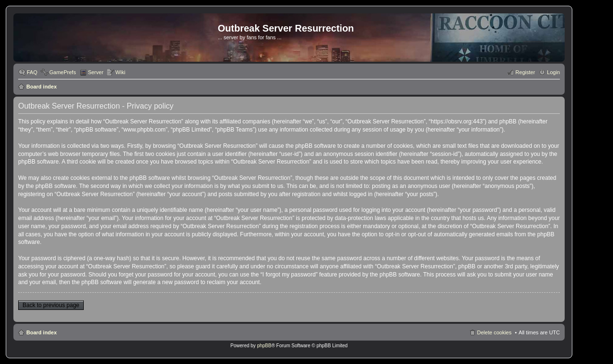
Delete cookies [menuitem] (494, 332)
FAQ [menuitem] (32, 72)
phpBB (264, 346)
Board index (42, 87)
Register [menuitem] (525, 72)
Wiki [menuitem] (120, 72)
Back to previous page (51, 305)
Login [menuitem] (553, 72)
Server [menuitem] (96, 72)
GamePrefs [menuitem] (63, 72)
